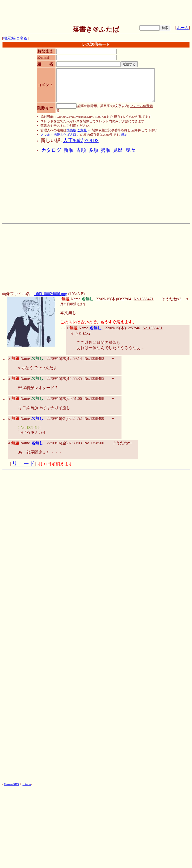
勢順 (105, 150)
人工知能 (73, 140)
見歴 (118, 150)
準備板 (71, 130)
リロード (23, 464)
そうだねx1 (122, 443)
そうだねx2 (80, 333)
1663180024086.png (50, 294)
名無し (96, 328)
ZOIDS (91, 140)
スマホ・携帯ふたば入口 (58, 135)
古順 (81, 150)
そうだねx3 (171, 299)
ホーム (183, 28)
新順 (68, 150)
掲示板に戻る (15, 38)
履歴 (130, 150)
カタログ (51, 150)
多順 (93, 150)
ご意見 (82, 130)
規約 (124, 135)
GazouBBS (11, 784)
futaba (27, 784)
